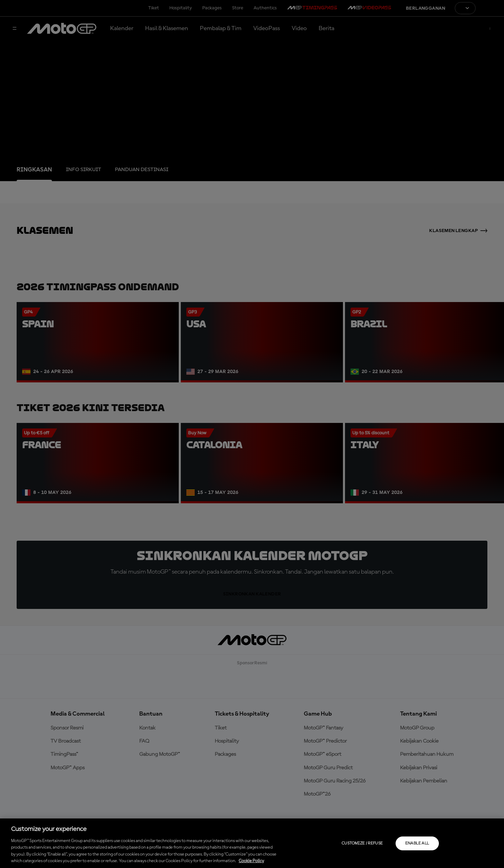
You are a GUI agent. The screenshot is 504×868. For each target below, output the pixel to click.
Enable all (417, 843)
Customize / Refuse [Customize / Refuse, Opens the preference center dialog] (362, 843)
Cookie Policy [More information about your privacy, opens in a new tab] (251, 861)
